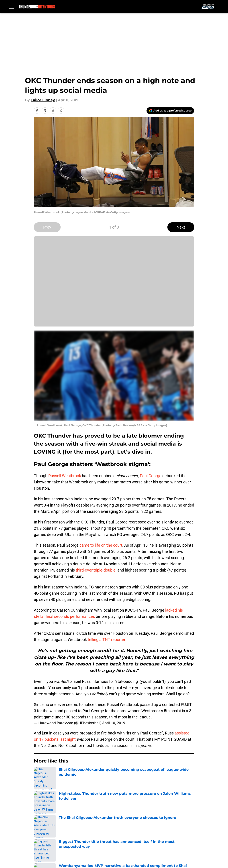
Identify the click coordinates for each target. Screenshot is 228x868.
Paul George (151, 476)
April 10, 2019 (114, 723)
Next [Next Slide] (181, 227)
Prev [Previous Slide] (47, 227)
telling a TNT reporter (107, 640)
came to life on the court (101, 545)
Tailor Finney (43, 100)
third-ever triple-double (96, 570)
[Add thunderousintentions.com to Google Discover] (170, 111)
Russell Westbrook (64, 476)
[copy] (61, 110)
